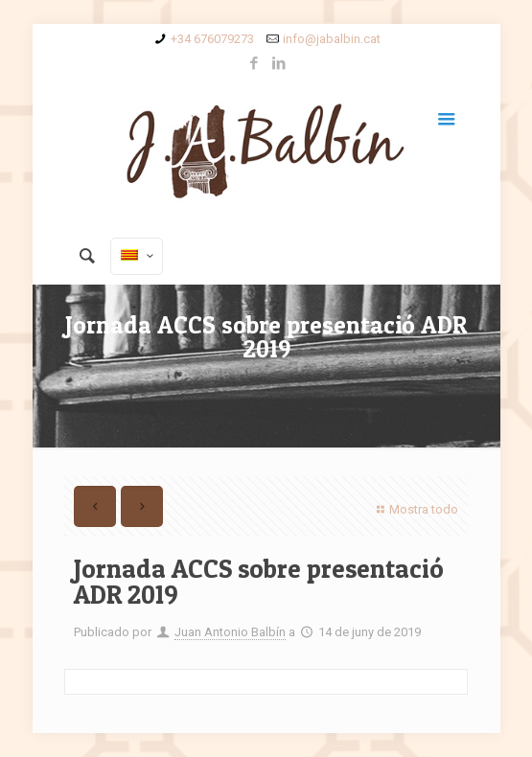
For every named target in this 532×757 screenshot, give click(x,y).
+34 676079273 (212, 39)
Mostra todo (415, 509)
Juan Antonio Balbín (230, 632)
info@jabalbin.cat (332, 39)
